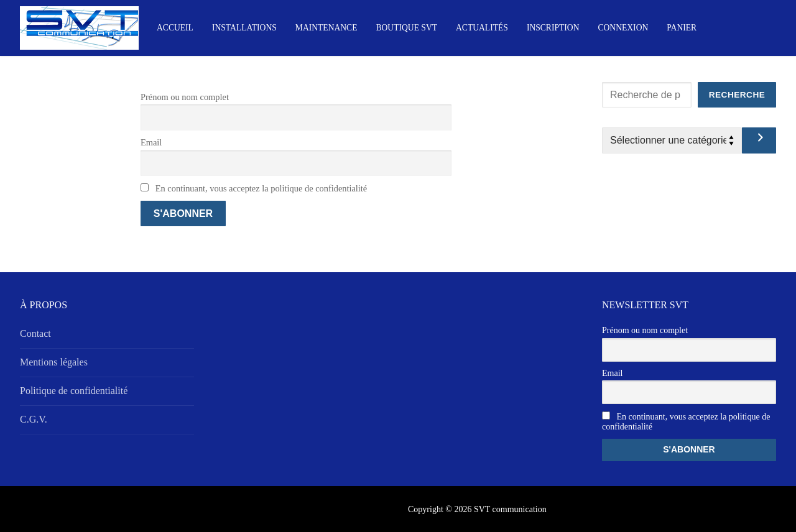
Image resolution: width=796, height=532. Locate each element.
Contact (35, 333)
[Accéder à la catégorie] (759, 140)
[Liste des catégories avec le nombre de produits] (672, 140)
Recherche (737, 95)
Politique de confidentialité (74, 391)
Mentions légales (54, 362)
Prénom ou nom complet (185, 97)
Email (151, 142)
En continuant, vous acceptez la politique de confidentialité (254, 188)
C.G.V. (34, 419)
